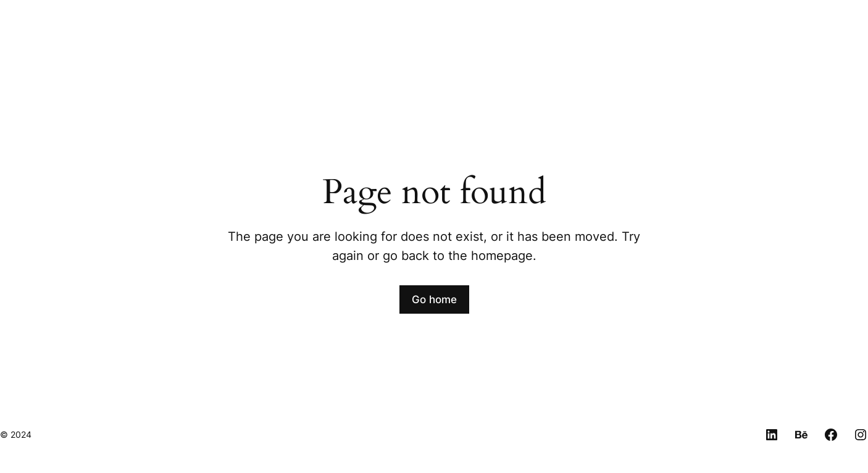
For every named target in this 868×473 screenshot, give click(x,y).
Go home (434, 299)
